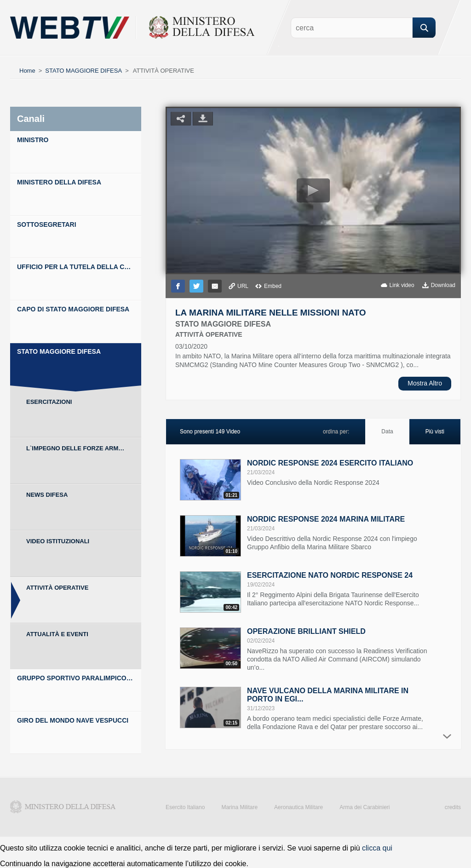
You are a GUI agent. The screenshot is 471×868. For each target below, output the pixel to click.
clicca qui (377, 848)
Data (387, 431)
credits (453, 807)
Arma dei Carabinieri (365, 807)
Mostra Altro (425, 383)
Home (27, 71)
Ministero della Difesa (63, 807)
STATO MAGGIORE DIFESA (83, 71)
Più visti (435, 431)
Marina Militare (239, 807)
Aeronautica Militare (299, 807)
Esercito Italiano (185, 807)
